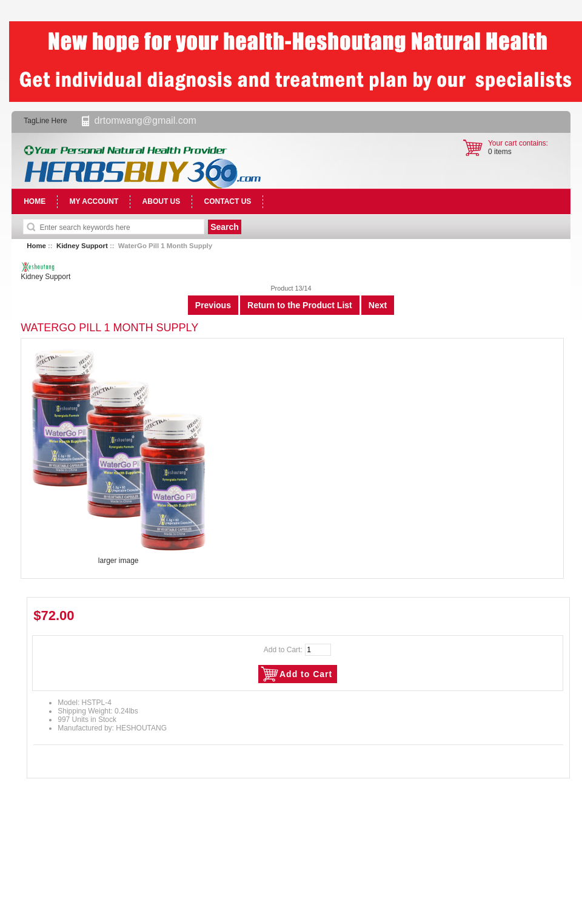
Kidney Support (82, 246)
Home (36, 246)
